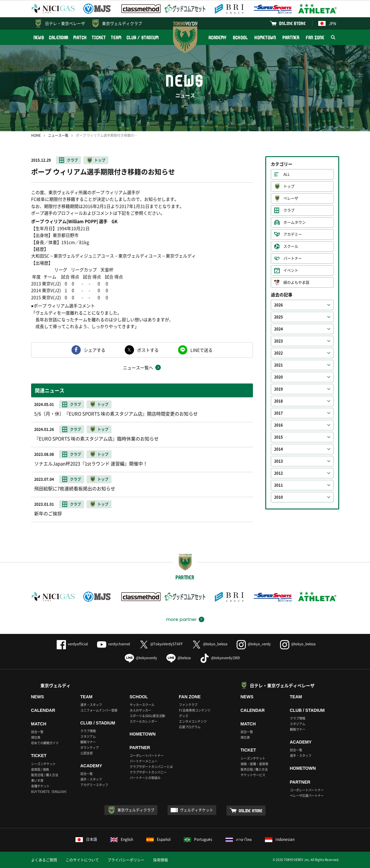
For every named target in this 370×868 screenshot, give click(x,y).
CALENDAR (59, 37)
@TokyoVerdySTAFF (161, 644)
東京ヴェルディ (55, 685)
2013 (279, 461)
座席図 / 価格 (40, 769)
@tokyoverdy (141, 658)
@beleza (179, 658)
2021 (279, 365)
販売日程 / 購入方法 (45, 775)
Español (158, 839)
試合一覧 (37, 732)
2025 (279, 317)
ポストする (148, 350)
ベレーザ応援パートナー (307, 795)
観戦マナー (88, 742)
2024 (279, 329)
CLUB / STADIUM (143, 37)
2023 (279, 341)
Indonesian (280, 839)
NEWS (39, 37)
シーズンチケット (43, 764)
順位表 (36, 737)
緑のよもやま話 (296, 282)
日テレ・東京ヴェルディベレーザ (282, 685)
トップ (100, 160)
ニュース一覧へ (138, 367)
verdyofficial (72, 644)
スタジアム (88, 736)
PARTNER (291, 37)
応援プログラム (190, 727)
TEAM (116, 37)
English (122, 839)
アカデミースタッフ (94, 785)
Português (198, 839)
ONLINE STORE (292, 23)
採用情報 (161, 860)
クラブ (72, 160)
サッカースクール (142, 705)
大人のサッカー (140, 710)
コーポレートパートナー (147, 755)
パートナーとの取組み (145, 778)
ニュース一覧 (58, 135)
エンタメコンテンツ (193, 721)
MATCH (80, 37)
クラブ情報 (88, 731)
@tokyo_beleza (210, 644)
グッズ (184, 716)
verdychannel (114, 644)
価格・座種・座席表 (254, 764)
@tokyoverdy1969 (220, 658)
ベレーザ (291, 198)
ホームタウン (295, 222)
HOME (36, 135)
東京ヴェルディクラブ (122, 23)
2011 (279, 485)
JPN (327, 23)
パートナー (293, 258)
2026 (279, 305)
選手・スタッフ (91, 705)
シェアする (95, 350)
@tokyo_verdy (254, 644)
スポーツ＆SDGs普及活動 (147, 716)
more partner (181, 619)
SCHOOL (240, 37)
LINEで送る (201, 350)
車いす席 (37, 780)
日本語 (86, 839)
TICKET (99, 37)
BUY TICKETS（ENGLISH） (50, 791)
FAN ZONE (315, 37)
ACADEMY (218, 37)
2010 (279, 497)
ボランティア (90, 747)
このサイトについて (82, 860)
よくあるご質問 (44, 860)
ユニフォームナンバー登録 (99, 710)
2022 (279, 353)
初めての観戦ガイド (45, 743)
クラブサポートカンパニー (148, 772)
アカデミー (293, 234)
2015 (279, 437)
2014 (279, 449)
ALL (287, 174)
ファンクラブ (188, 705)
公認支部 (87, 753)
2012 (279, 473)
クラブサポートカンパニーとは (151, 767)
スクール (291, 246)
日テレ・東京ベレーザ (65, 23)
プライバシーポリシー (126, 860)
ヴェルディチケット (197, 810)
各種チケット (40, 786)
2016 (279, 425)
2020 (279, 377)
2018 (279, 401)
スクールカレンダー (144, 721)
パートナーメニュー (144, 761)
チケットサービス (253, 775)
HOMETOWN (265, 37)
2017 (279, 413)
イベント (291, 270)
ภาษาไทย (239, 839)
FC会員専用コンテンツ (195, 710)
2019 (279, 389)
